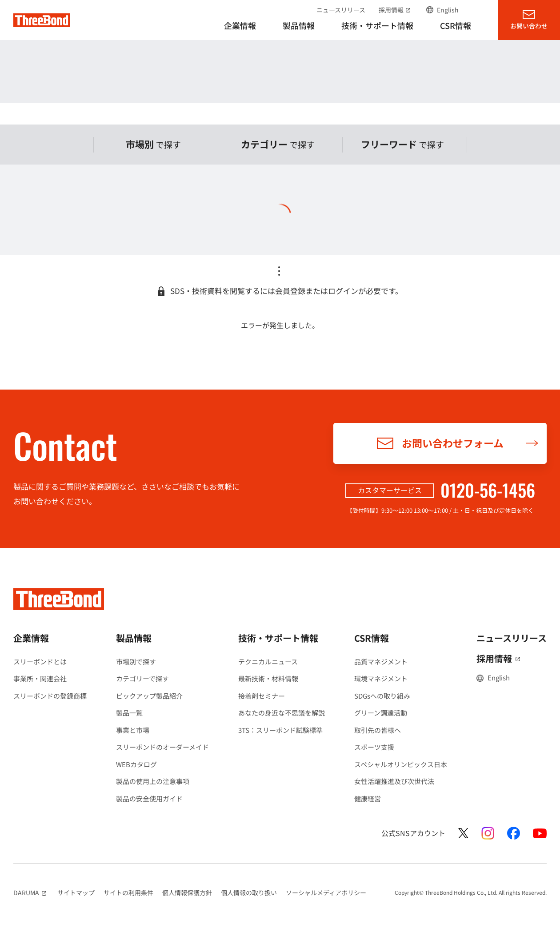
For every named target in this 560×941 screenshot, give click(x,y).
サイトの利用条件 (128, 893)
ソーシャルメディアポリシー (326, 893)
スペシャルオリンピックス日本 (401, 764)
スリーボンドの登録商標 (50, 696)
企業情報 (31, 638)
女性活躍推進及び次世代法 (394, 781)
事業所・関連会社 (40, 678)
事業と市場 (133, 730)
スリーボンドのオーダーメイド (162, 747)
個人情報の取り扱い (249, 893)
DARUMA (31, 893)
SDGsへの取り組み (382, 696)
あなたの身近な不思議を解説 (282, 713)
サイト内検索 (476, 10)
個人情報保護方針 (187, 893)
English (448, 10)
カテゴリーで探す (142, 678)
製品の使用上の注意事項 (153, 781)
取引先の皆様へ (378, 730)
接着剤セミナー (262, 696)
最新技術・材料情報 (268, 678)
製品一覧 (129, 713)
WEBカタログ (136, 764)
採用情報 (396, 10)
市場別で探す (136, 662)
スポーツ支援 (374, 747)
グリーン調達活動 (381, 713)
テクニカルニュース (268, 662)
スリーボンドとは (40, 662)
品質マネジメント (381, 662)
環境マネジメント (381, 678)
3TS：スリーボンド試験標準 (280, 730)
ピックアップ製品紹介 (149, 696)
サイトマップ (76, 893)
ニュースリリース (341, 10)
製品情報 (134, 638)
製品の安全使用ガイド (149, 798)
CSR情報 (372, 638)
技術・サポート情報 (278, 638)
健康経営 (368, 798)
